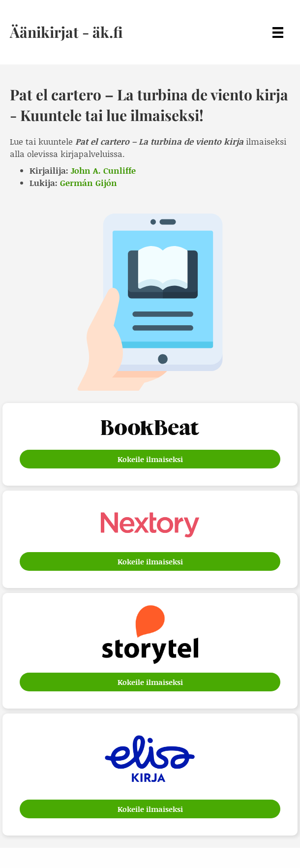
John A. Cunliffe (103, 170)
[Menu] (278, 32)
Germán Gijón (89, 183)
